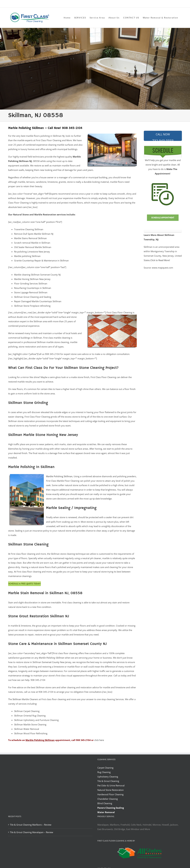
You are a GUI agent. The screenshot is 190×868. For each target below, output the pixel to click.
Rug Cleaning (104, 772)
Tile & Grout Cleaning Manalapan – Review (32, 832)
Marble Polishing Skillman (59, 476)
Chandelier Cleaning (108, 799)
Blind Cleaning (105, 803)
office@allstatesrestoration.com (169, 4)
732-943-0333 (163, 137)
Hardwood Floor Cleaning (110, 794)
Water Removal (106, 812)
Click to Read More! (160, 260)
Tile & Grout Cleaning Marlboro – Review (31, 825)
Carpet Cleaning (105, 768)
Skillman (17, 699)
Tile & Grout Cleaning (108, 781)
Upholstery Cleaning (108, 777)
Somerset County (51, 662)
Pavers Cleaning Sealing (111, 808)
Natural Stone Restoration (111, 790)
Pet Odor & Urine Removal (111, 785)
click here (99, 740)
